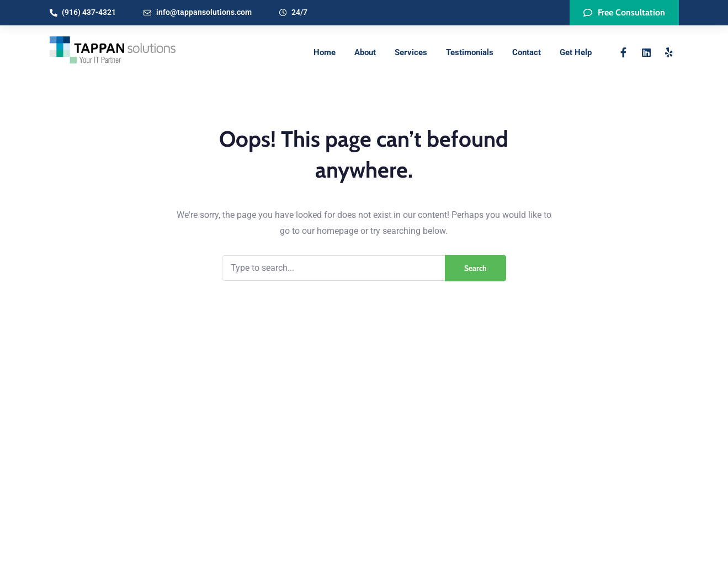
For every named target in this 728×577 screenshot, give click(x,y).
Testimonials (470, 52)
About (365, 52)
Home (325, 52)
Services (411, 52)
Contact (527, 52)
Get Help (576, 52)
